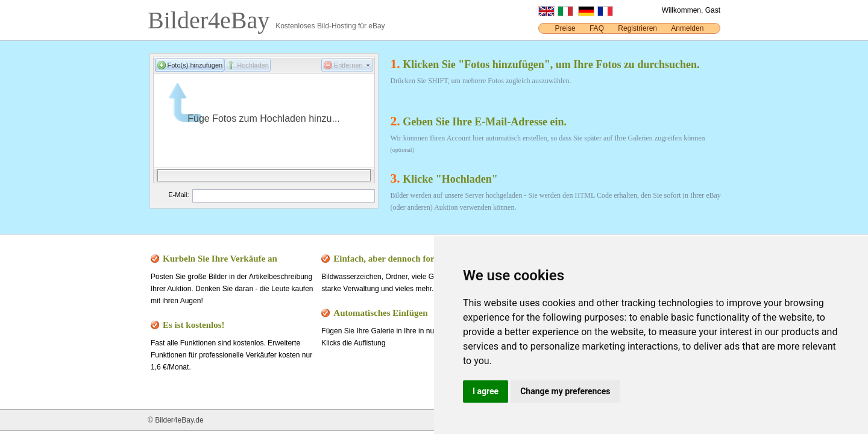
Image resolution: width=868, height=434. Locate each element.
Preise (565, 28)
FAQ (597, 28)
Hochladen (253, 65)
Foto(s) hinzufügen (195, 65)
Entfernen (348, 65)
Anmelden (687, 28)
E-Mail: (178, 195)
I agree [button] (486, 391)
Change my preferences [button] (565, 391)
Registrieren (637, 28)
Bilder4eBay (212, 20)
